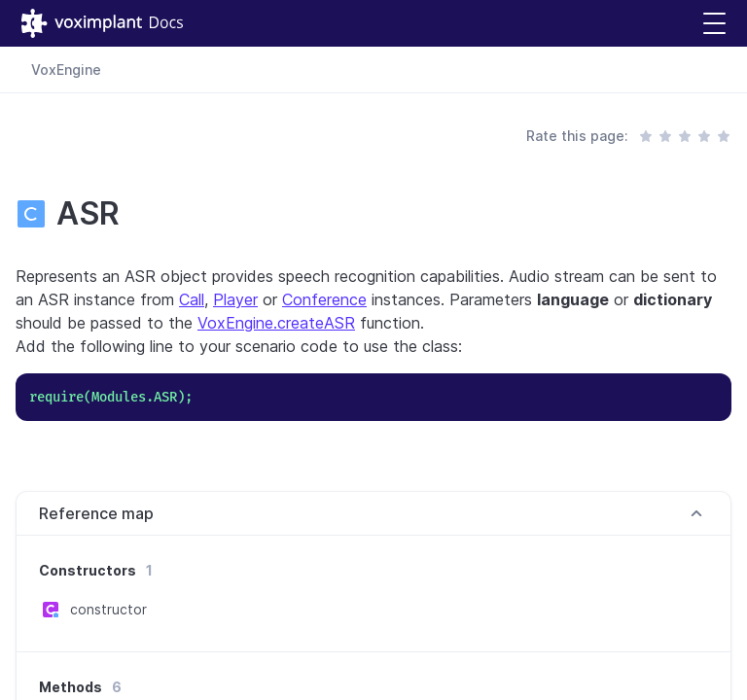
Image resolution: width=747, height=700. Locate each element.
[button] (714, 24)
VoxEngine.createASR (276, 323)
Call (192, 299)
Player (235, 299)
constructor (108, 609)
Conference (324, 299)
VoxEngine (66, 70)
